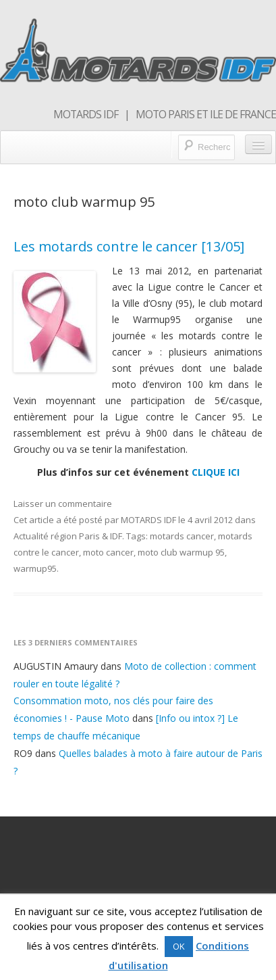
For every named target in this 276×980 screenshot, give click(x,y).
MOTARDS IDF (148, 520)
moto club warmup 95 (181, 552)
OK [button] (179, 946)
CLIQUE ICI (216, 472)
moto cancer (108, 552)
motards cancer (182, 536)
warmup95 (35, 568)
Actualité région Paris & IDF (68, 536)
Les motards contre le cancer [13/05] (129, 246)
